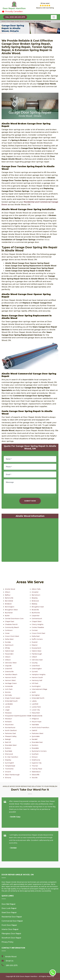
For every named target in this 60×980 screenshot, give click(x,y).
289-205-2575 (12, 965)
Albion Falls (36, 589)
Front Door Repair (9, 925)
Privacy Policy (7, 942)
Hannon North (11, 677)
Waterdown (36, 772)
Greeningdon (37, 669)
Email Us (10, 961)
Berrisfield (9, 601)
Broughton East (38, 607)
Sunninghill (9, 763)
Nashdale (35, 725)
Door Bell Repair (9, 904)
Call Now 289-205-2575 (15, 17)
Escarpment (36, 648)
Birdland (8, 604)
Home (4, 21)
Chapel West (37, 621)
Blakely (34, 604)
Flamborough (37, 654)
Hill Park (35, 683)
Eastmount (9, 645)
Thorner (35, 766)
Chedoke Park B (11, 624)
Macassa (8, 713)
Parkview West (37, 733)
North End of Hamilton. (41, 728)
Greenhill (8, 669)
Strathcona (36, 760)
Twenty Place (37, 769)
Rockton (35, 745)
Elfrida (7, 648)
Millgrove (35, 719)
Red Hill (8, 742)
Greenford (36, 666)
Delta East (36, 636)
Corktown (9, 630)
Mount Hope (37, 722)
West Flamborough (12, 775)
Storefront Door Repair (11, 938)
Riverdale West (11, 745)
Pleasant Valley (11, 736)
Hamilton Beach (11, 675)
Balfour (8, 595)
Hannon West (10, 680)
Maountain (36, 713)
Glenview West (11, 663)
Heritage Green (11, 683)
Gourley (35, 663)
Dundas (8, 642)
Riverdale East (37, 742)
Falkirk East (9, 651)
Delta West (9, 639)
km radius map (30, 540)
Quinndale (36, 736)
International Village (39, 689)
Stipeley (8, 760)
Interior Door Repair (10, 929)
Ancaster (35, 592)
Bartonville (9, 598)
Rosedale (35, 748)
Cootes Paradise (38, 627)
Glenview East (37, 660)
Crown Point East (38, 633)
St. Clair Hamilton (12, 757)
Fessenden (9, 654)
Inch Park (9, 689)
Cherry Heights (38, 624)
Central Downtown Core (14, 619)
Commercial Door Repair (12, 921)
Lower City (36, 710)
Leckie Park (36, 707)
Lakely (34, 701)
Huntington (36, 686)
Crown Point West (12, 636)
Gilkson (8, 660)
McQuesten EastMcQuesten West (18, 716)
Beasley (35, 598)
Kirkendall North (38, 698)
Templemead (10, 766)
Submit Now (30, 501)
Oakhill (34, 730)
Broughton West (11, 610)
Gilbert (34, 657)
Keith (34, 692)
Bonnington (10, 607)
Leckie (7, 707)
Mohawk (8, 722)
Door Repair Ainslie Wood (15, 21)
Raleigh (8, 739)
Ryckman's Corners (39, 751)
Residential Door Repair (12, 917)
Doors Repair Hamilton (29, 976)
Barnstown (36, 595)
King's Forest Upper (13, 698)
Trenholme (9, 769)
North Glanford (11, 730)
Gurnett (35, 672)
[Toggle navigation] (54, 17)
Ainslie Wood (10, 589)
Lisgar (7, 710)
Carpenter (36, 616)
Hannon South (37, 677)
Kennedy (8, 695)
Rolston (8, 748)
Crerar (7, 633)
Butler (7, 616)
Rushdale (9, 751)
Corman (35, 630)
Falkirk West (36, 651)
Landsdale (9, 704)
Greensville (9, 672)
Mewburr (8, 719)
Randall (35, 739)
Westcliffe (36, 775)
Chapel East (10, 621)
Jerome (8, 692)
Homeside (9, 686)
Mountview (9, 725)
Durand (34, 642)
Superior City (37, 763)
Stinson (35, 757)
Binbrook (35, 601)
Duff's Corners (37, 639)
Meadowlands (37, 716)
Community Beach (12, 627)
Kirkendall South (11, 701)
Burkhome (36, 613)
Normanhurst (10, 728)
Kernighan (36, 695)
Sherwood (9, 754)
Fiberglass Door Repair (11, 934)
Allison (8, 592)
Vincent (8, 772)
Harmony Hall (37, 680)
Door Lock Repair (9, 908)
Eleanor (35, 645)
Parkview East (10, 733)
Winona (8, 778)
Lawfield (35, 704)
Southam (35, 754)
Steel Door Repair (9, 913)
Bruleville (35, 610)
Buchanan (9, 613)
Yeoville (35, 778)
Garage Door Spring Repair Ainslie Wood (38, 21)
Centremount (37, 619)
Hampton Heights (39, 675)
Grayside (8, 666)
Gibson (8, 657)
